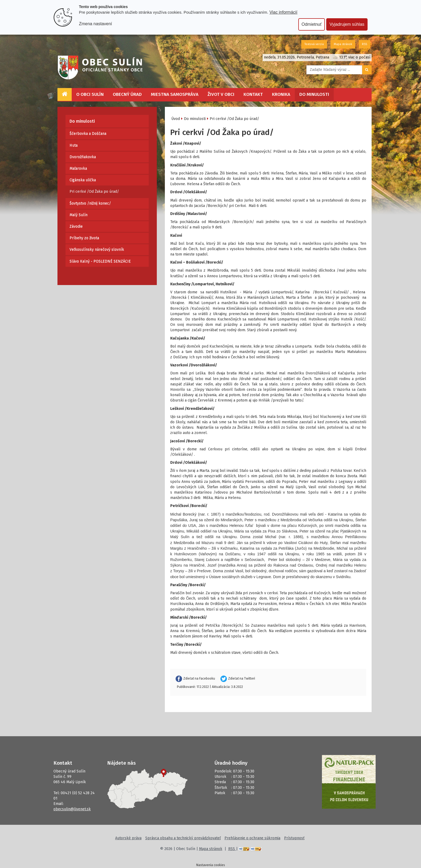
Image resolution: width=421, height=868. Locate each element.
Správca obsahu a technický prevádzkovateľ (183, 838)
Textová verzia (314, 44)
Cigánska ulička (83, 180)
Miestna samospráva (175, 94)
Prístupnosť (294, 838)
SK (296, 44)
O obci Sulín (90, 94)
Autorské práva (128, 838)
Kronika (281, 94)
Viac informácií (283, 12)
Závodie (76, 226)
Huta (74, 145)
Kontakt (253, 94)
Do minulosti (314, 94)
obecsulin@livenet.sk (72, 809)
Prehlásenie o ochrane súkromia (252, 838)
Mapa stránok (343, 44)
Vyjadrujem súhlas (347, 24)
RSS (364, 44)
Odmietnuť (312, 24)
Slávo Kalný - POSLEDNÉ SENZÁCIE (100, 261)
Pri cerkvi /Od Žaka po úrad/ (94, 192)
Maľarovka (78, 168)
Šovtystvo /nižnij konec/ (90, 203)
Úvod (176, 119)
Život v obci (221, 94)
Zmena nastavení (95, 24)
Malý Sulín (79, 215)
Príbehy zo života (84, 238)
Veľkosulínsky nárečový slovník (97, 249)
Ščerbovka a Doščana (88, 134)
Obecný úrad (127, 94)
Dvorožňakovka (83, 157)
